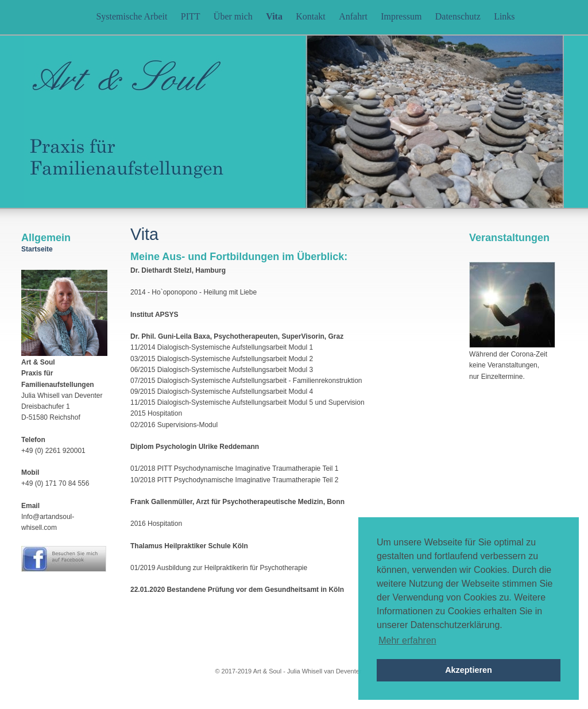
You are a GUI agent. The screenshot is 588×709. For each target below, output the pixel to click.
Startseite (37, 249)
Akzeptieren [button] (469, 670)
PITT (191, 16)
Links (504, 16)
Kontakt (311, 16)
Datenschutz (458, 16)
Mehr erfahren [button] (407, 640)
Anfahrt (353, 16)
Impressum (401, 16)
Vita (274, 16)
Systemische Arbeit (131, 16)
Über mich (233, 16)
